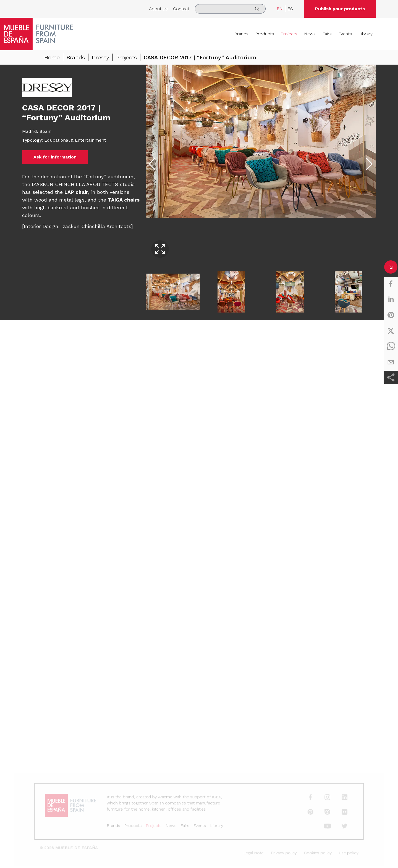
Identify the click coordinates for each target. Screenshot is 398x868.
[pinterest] (391, 315)
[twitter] (391, 331)
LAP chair (76, 192)
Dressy (100, 57)
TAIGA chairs (124, 200)
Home (52, 57)
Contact (181, 9)
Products (265, 34)
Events (345, 34)
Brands (241, 34)
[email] (391, 362)
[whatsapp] (391, 346)
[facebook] (391, 284)
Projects (289, 34)
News (310, 34)
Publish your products (340, 9)
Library (366, 34)
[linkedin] (391, 299)
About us (158, 9)
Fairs (327, 34)
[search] (230, 9)
